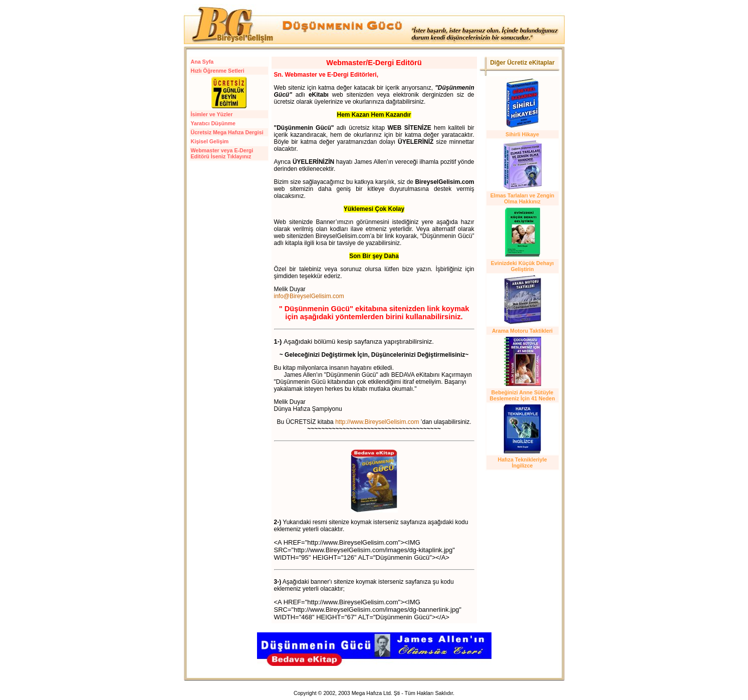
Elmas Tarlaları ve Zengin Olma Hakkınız (523, 198)
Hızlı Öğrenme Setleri (218, 71)
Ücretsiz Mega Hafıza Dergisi (227, 132)
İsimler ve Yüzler (212, 114)
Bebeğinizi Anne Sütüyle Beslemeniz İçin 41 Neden (522, 395)
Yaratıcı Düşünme (213, 123)
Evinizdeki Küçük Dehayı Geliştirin (523, 266)
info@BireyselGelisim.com (309, 296)
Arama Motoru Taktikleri (522, 331)
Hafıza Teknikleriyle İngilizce (522, 462)
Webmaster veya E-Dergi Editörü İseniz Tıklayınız (222, 153)
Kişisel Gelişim (210, 141)
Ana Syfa (202, 62)
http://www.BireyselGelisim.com (377, 422)
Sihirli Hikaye (522, 134)
